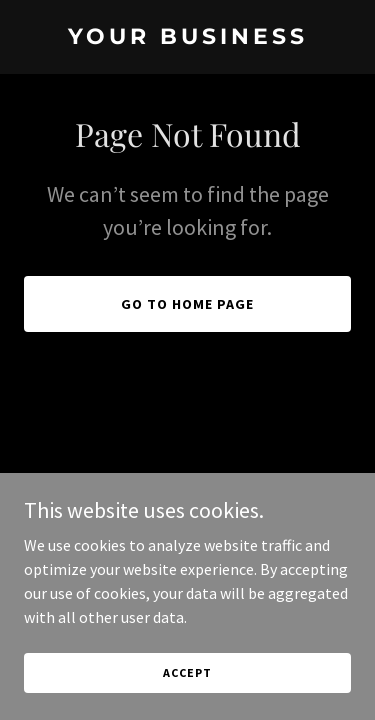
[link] (187, 38)
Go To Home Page (187, 304)
